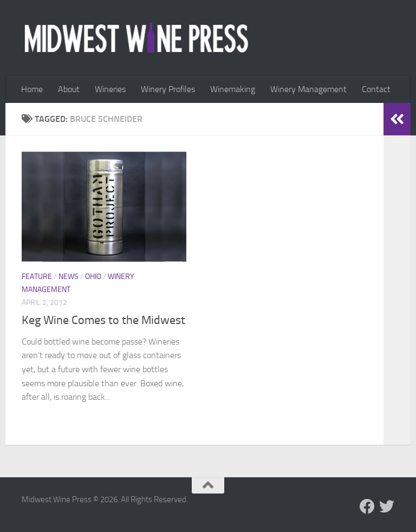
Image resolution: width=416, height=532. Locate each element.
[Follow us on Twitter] (387, 507)
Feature (37, 277)
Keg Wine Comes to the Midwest (103, 320)
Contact (376, 89)
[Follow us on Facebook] (367, 507)
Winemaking (233, 89)
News (69, 277)
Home (32, 89)
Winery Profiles (168, 89)
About (69, 89)
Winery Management (308, 89)
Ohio (93, 277)
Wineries (110, 89)
